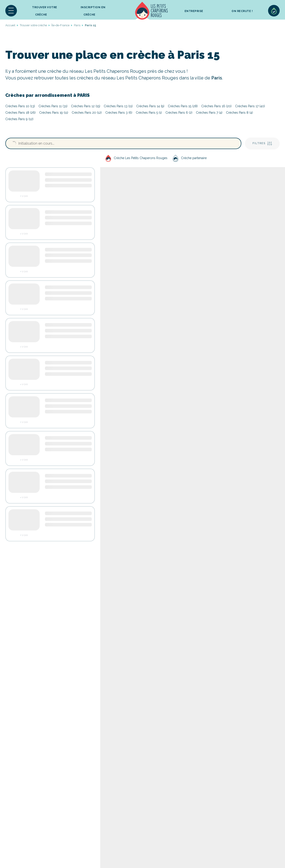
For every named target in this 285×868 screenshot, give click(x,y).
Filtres (262, 144)
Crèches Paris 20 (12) (87, 113)
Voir (25, 196)
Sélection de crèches (274, 11)
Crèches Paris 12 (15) (86, 106)
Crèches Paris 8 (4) (239, 113)
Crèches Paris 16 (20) (216, 106)
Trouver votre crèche (45, 11)
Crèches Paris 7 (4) (209, 113)
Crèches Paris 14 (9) (150, 106)
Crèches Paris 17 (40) (250, 106)
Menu (11, 11)
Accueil (152, 11)
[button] (11, 11)
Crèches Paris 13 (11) (118, 106)
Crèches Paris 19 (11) (54, 113)
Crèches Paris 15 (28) (183, 106)
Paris (77, 25)
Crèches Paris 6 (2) (179, 113)
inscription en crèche (93, 11)
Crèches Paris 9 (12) (19, 119)
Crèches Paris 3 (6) (119, 113)
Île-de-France (60, 25)
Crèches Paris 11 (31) (53, 106)
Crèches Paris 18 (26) (20, 113)
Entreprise (194, 11)
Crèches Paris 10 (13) (20, 106)
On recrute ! (242, 11)
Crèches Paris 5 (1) (149, 113)
